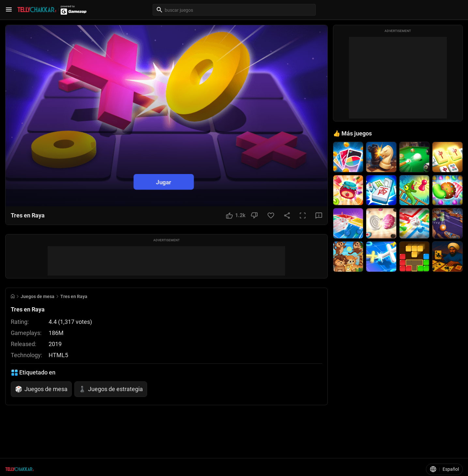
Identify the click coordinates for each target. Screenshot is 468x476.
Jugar (164, 182)
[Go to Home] (13, 296)
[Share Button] (287, 215)
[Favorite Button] (271, 215)
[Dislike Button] (254, 215)
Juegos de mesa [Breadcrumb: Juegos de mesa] (38, 296)
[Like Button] (236, 215)
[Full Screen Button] (303, 215)
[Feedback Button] (319, 215)
